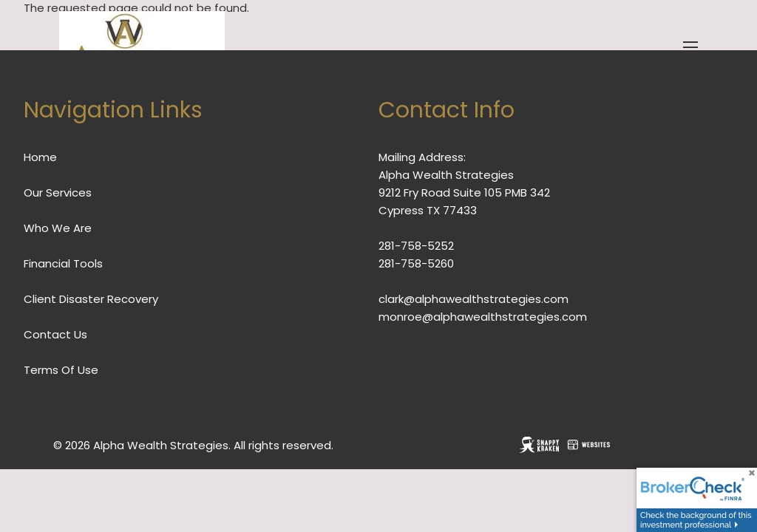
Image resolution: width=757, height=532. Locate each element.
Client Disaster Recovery (91, 299)
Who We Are (58, 228)
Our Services (58, 192)
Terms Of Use (61, 370)
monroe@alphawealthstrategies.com (483, 317)
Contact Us (55, 334)
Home (40, 157)
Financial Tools (63, 263)
